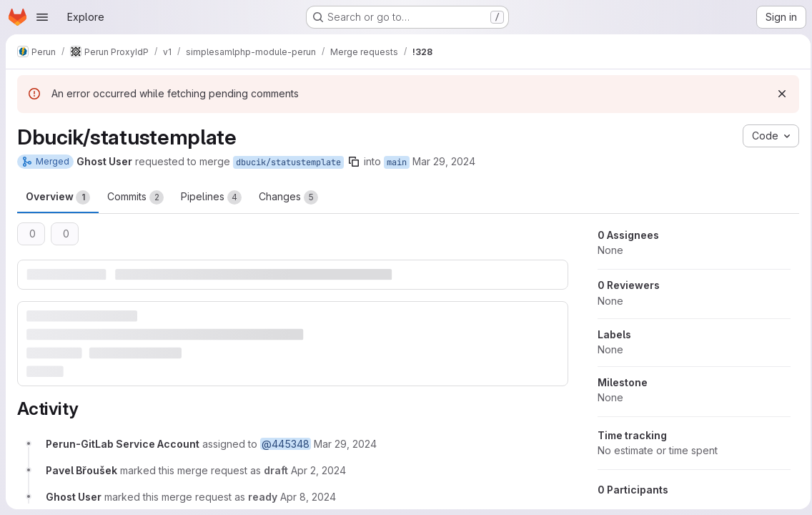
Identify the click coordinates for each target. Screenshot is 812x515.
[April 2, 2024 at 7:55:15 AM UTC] (318, 470)
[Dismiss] (778, 94)
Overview (58, 197)
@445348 (286, 443)
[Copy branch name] (354, 162)
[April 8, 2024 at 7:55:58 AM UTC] (308, 496)
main (397, 162)
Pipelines (211, 197)
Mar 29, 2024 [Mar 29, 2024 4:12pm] (444, 161)
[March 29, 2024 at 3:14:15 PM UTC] (345, 443)
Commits (135, 197)
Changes (288, 197)
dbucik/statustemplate (288, 162)
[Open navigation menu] (42, 17)
